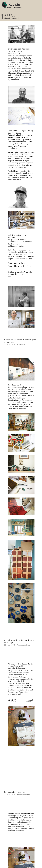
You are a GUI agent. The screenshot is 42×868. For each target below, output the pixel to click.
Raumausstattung (24, 645)
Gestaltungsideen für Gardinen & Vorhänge (19, 641)
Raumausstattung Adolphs (16, 792)
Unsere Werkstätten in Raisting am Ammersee (20, 341)
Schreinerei (21, 344)
